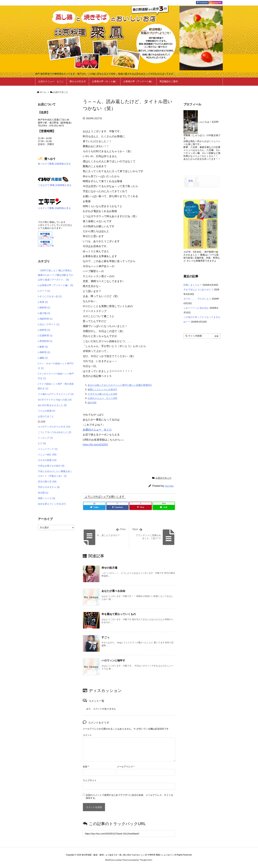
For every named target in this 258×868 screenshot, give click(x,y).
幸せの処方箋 (109, 568)
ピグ (42, 443)
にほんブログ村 (46, 238)
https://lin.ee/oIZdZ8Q (95, 445)
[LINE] (164, 507)
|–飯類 (43, 347)
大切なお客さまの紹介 (51, 466)
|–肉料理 (44, 330)
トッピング (45, 438)
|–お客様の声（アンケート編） (55, 285)
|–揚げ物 (44, 313)
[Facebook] (118, 507)
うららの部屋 (46, 411)
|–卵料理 (44, 308)
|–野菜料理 (45, 341)
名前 (86, 767)
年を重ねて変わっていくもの (119, 614)
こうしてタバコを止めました (55, 432)
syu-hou (169, 486)
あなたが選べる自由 (113, 591)
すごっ (105, 637)
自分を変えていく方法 (52, 504)
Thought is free (146, 860)
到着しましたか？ (193, 285)
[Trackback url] (129, 834)
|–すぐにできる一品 (50, 296)
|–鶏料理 (44, 352)
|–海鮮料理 (45, 319)
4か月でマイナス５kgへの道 (55, 400)
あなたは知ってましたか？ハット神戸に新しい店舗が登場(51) (120, 385)
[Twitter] (94, 507)
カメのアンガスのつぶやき (54, 427)
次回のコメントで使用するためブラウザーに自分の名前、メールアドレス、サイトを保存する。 (129, 796)
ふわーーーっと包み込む (196, 308)
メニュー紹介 (47, 455)
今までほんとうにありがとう (198, 289)
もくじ (108, 430)
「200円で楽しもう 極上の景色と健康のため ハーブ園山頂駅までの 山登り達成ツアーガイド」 (55, 275)
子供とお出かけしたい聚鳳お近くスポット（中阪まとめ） (55, 474)
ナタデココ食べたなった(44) (102, 394)
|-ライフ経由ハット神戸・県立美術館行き (56, 386)
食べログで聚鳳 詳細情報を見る (54, 164)
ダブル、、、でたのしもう (197, 299)
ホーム (43, 92)
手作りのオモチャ (49, 487)
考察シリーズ (46, 498)
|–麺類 (43, 358)
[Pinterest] (141, 507)
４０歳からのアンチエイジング (56, 394)
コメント (87, 735)
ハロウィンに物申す (113, 660)
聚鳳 (191, 181)
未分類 (43, 493)
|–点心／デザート (49, 324)
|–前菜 (43, 302)
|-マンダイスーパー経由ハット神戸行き (56, 376)
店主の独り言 (47, 482)
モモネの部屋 (47, 460)
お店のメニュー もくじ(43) (102, 398)
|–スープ (44, 291)
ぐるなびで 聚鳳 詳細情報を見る (55, 185)
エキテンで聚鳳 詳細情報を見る (54, 208)
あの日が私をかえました (52, 405)
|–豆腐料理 (45, 336)
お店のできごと (61, 92)
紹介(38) (92, 403)
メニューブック (48, 449)
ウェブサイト (90, 780)
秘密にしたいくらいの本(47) (102, 389)
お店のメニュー (93, 430)
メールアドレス (126, 767)
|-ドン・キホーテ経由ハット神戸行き (56, 366)
